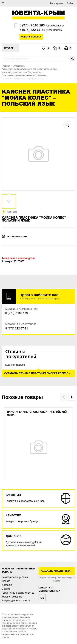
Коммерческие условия (15, 577)
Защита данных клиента (16, 601)
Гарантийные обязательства (18, 593)
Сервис (6, 589)
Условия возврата (12, 597)
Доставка (7, 585)
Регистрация (57, 3)
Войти (70, 3)
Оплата (6, 581)
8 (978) (32, 25)
